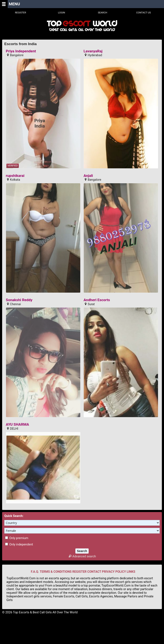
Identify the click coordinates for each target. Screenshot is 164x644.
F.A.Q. (35, 572)
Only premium (17, 538)
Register (20, 13)
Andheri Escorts (97, 300)
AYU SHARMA (17, 424)
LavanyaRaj (93, 51)
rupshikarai (15, 176)
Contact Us (144, 13)
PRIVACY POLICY (114, 572)
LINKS (131, 572)
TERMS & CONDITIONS (56, 572)
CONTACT (94, 572)
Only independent (19, 545)
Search (102, 13)
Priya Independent (21, 51)
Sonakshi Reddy (19, 300)
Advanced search (82, 556)
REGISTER (79, 572)
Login (62, 13)
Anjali (88, 176)
